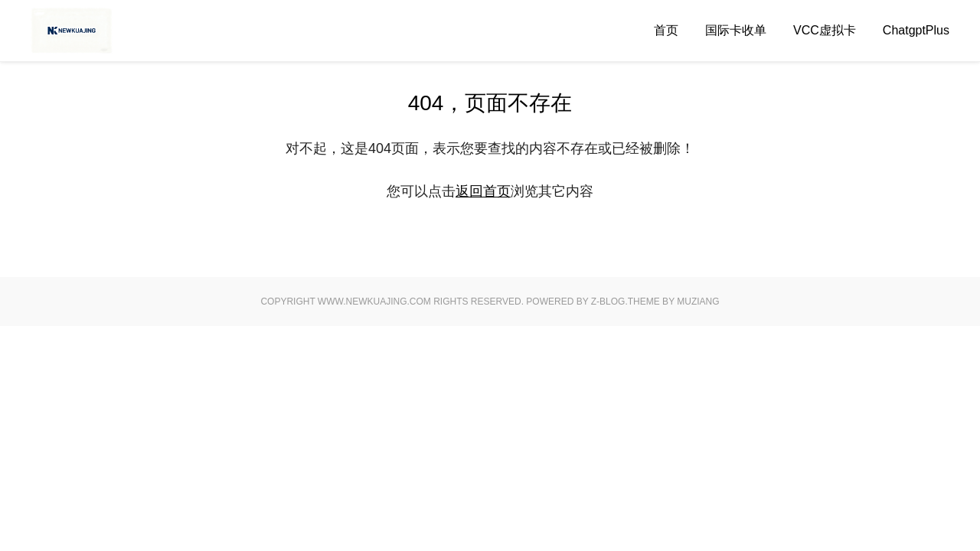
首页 (666, 30)
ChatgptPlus (916, 30)
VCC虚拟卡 (825, 30)
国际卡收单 (736, 30)
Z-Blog (608, 302)
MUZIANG (698, 302)
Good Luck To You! (103, 31)
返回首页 (483, 191)
